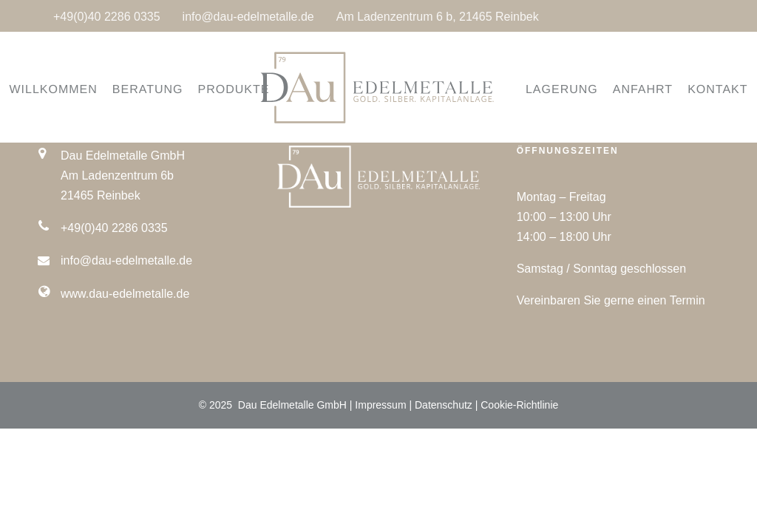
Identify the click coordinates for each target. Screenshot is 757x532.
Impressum (380, 405)
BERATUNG (168, 90)
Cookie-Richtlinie (519, 405)
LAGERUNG (541, 90)
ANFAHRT (622, 90)
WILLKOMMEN (74, 90)
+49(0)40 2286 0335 (107, 17)
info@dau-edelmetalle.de (248, 17)
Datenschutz (444, 405)
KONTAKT (697, 90)
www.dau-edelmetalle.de (125, 294)
